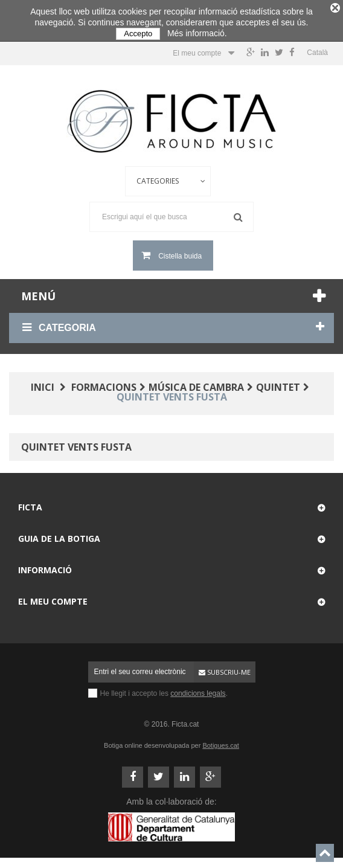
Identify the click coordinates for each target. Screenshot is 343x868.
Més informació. (197, 33)
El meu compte (53, 598)
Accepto (138, 34)
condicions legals (198, 690)
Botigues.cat (221, 742)
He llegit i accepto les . (164, 690)
